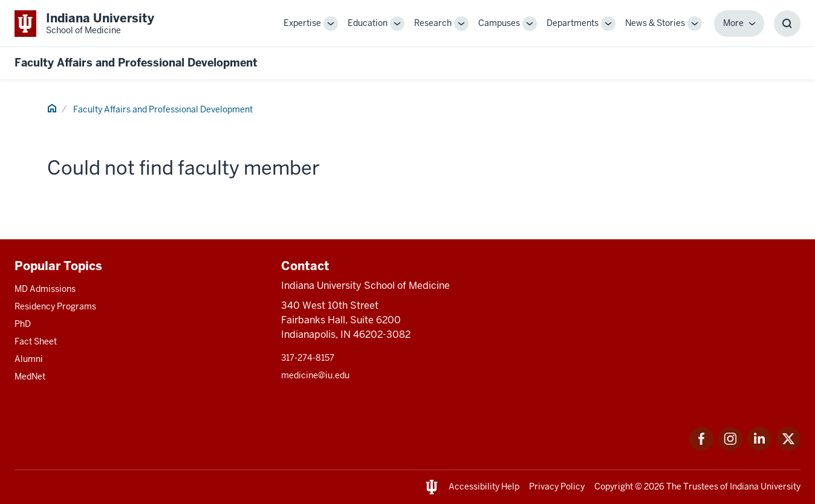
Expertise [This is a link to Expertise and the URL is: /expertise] (302, 23)
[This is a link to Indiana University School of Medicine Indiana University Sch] (84, 23)
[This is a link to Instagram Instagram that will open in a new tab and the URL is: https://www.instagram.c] (730, 447)
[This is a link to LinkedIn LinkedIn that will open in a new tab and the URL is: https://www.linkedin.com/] (759, 447)
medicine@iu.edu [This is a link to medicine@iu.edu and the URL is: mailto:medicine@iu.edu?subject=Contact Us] (315, 375)
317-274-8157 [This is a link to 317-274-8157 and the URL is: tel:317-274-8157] (308, 358)
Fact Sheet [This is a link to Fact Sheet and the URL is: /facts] (36, 341)
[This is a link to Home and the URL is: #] (52, 110)
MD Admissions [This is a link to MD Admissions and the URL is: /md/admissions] (45, 289)
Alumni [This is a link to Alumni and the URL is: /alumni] (29, 359)
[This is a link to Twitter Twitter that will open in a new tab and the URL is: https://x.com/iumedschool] (788, 447)
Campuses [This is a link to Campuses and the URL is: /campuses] (499, 23)
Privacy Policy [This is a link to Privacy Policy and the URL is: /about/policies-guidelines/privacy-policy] (557, 486)
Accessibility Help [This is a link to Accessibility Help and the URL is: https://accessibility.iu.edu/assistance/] (484, 486)
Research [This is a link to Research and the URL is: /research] (433, 23)
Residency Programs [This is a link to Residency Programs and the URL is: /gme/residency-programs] (55, 306)
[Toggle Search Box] (787, 24)
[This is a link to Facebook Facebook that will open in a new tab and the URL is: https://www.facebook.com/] (701, 447)
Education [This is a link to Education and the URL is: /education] (368, 23)
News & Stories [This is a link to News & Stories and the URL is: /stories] (655, 23)
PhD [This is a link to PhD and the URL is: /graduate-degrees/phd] (23, 324)
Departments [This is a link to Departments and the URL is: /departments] (573, 23)
